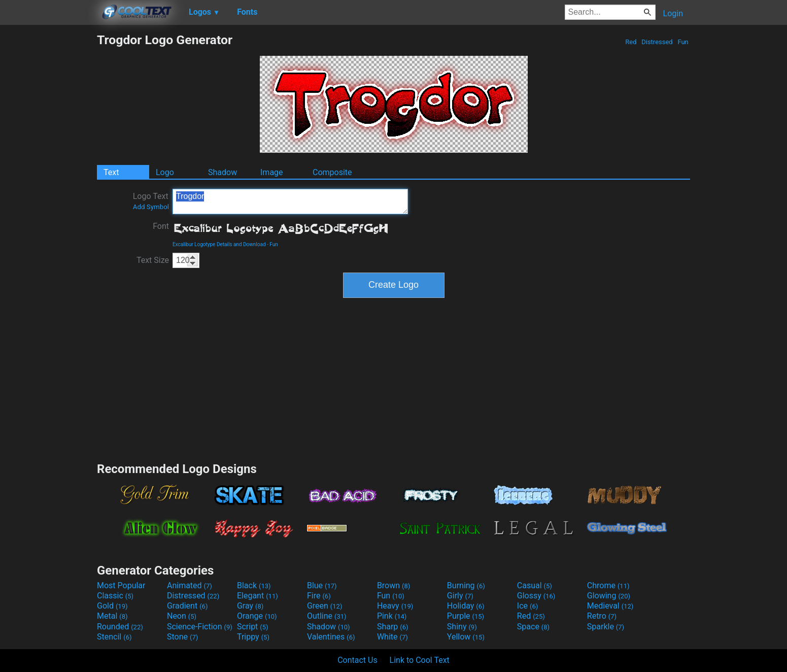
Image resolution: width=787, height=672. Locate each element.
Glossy (536, 596)
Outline (327, 616)
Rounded (120, 627)
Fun (683, 42)
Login (673, 13)
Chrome (608, 585)
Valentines (331, 637)
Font (161, 226)
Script (253, 627)
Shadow (223, 172)
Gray (250, 606)
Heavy (395, 606)
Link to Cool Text (420, 660)
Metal (112, 616)
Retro (602, 616)
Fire (319, 596)
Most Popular (121, 585)
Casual (535, 585)
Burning (466, 585)
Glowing (609, 596)
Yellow (466, 637)
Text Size (153, 260)
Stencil (114, 637)
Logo (165, 172)
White (392, 637)
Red (631, 42)
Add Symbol (151, 207)
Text (111, 172)
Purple (466, 616)
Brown (393, 585)
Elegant (258, 596)
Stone (182, 637)
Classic (115, 596)
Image (272, 172)
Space (533, 627)
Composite (332, 172)
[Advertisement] (48, 185)
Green (325, 606)
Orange (257, 616)
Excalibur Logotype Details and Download (219, 244)
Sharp (393, 627)
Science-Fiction (200, 627)
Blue (322, 585)
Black (254, 585)
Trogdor (290, 201)
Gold (112, 606)
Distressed (657, 42)
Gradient (187, 606)
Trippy (253, 637)
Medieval (610, 606)
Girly (460, 596)
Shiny (462, 627)
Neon (182, 616)
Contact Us (357, 660)
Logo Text (151, 201)
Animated (190, 585)
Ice (527, 606)
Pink (392, 616)
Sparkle (606, 627)
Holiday (466, 606)
